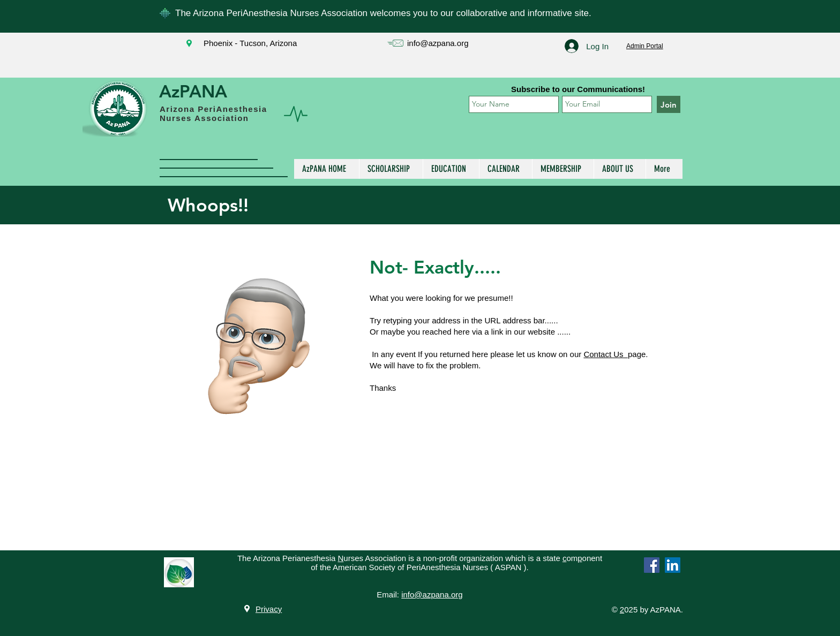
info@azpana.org (438, 43)
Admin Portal (645, 46)
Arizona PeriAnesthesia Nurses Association (213, 113)
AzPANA (193, 91)
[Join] (669, 104)
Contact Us (606, 354)
